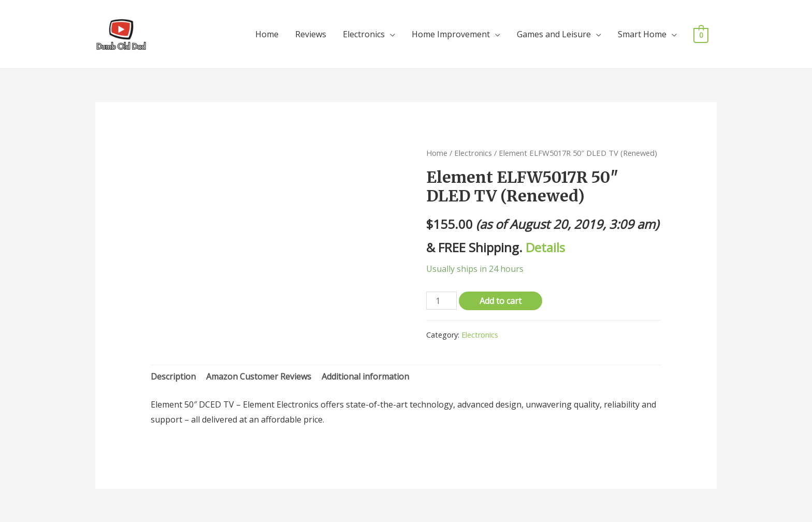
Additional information (365, 376)
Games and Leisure (554, 34)
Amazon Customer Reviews (259, 376)
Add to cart (501, 301)
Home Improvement (451, 34)
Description (173, 376)
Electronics (364, 34)
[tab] (173, 377)
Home (267, 34)
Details (545, 247)
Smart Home (642, 34)
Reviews (311, 34)
